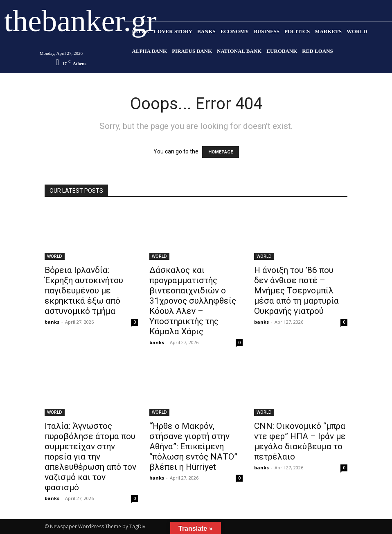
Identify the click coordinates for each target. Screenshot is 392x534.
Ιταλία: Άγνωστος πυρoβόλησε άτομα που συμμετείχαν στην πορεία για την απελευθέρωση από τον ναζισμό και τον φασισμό (90, 457)
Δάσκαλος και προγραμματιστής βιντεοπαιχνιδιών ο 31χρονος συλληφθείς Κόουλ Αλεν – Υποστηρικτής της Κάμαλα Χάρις (193, 301)
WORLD (55, 256)
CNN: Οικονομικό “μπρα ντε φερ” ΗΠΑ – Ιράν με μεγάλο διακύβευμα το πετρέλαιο (300, 441)
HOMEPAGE (221, 152)
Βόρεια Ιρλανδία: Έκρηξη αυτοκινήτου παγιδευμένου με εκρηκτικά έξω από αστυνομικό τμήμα (84, 291)
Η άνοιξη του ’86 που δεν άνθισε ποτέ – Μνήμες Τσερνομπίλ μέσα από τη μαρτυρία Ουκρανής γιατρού (296, 291)
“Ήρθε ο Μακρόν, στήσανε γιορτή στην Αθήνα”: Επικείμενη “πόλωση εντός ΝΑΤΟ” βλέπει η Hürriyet (193, 446)
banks (52, 322)
